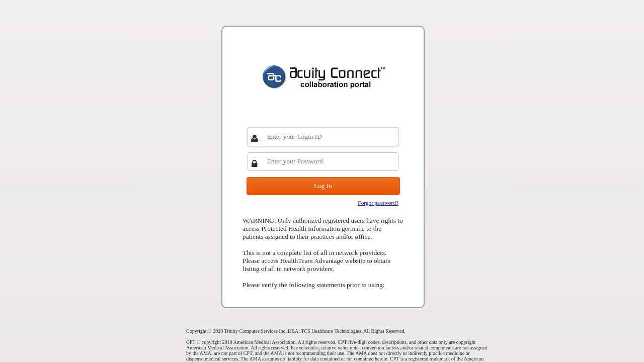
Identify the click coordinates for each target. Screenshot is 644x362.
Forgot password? (378, 203)
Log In (323, 186)
